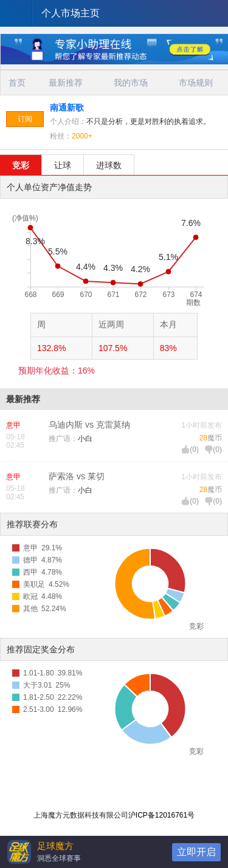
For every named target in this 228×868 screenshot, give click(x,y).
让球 (63, 165)
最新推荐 (66, 83)
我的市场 (131, 83)
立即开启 (196, 852)
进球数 (109, 165)
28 (203, 438)
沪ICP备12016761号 (161, 815)
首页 (17, 83)
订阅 (25, 119)
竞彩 (21, 165)
